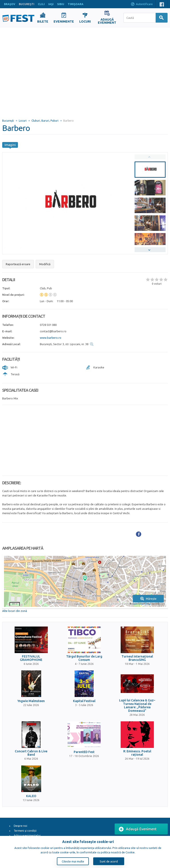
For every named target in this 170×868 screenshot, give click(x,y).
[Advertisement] (42, 71)
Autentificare (142, 4)
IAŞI (51, 4)
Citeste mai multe (73, 861)
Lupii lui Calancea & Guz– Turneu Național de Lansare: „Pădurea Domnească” (137, 705)
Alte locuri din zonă (15, 611)
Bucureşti (8, 121)
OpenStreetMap (142, 604)
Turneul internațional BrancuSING (137, 658)
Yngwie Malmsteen (31, 701)
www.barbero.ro (51, 338)
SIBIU (61, 4)
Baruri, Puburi (50, 121)
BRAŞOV (10, 4)
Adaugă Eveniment (138, 829)
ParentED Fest (84, 752)
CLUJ (41, 4)
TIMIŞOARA (76, 4)
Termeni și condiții (25, 831)
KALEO (31, 796)
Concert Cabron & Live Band (31, 753)
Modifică (45, 264)
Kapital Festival (84, 701)
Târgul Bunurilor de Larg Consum (84, 658)
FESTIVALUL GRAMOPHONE (31, 658)
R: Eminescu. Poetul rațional (137, 753)
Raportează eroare (18, 264)
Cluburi (36, 121)
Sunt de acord (109, 861)
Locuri (23, 121)
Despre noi (20, 826)
